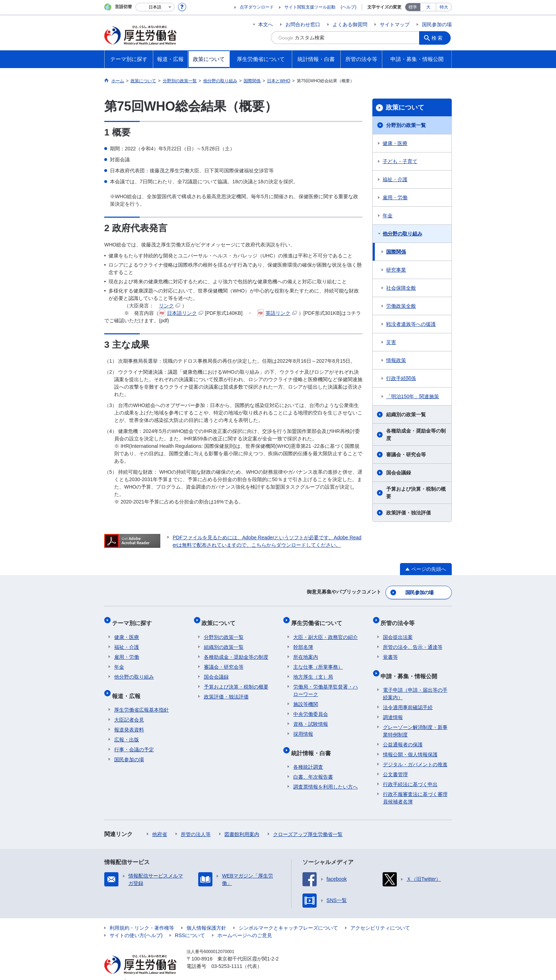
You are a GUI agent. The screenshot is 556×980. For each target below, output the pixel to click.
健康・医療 (395, 143)
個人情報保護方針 (206, 917)
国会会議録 (399, 473)
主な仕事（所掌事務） (318, 661)
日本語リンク (181, 313)
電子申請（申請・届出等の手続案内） (415, 683)
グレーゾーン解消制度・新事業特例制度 (415, 720)
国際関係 (396, 252)
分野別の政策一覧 (406, 125)
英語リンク (277, 313)
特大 (444, 7)
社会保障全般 (401, 288)
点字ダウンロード (257, 7)
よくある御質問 (350, 24)
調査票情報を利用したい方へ (326, 776)
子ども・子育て (400, 161)
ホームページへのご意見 (245, 924)
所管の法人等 (196, 823)
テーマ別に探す (134, 619)
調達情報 (393, 706)
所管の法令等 (400, 619)
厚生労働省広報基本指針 (141, 699)
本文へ (266, 24)
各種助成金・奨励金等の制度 (416, 435)
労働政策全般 (401, 306)
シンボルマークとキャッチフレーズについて (288, 917)
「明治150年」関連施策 (413, 396)
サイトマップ (395, 24)
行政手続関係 (401, 378)
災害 (391, 342)
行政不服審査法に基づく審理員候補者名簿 (415, 787)
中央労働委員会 (311, 708)
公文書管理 (395, 763)
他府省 (160, 823)
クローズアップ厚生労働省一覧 (308, 823)
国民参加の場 (437, 24)
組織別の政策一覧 (406, 414)
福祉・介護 (395, 179)
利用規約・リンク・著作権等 (142, 917)
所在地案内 (306, 651)
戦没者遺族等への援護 (411, 324)
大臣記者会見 (129, 709)
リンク (169, 306)
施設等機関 (306, 698)
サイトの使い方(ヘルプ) (136, 924)
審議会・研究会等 (406, 455)
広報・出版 (127, 729)
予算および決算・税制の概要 (416, 493)
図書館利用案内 (242, 823)
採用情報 (303, 728)
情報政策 (396, 360)
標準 (413, 7)
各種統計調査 (308, 756)
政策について (405, 107)
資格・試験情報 (311, 718)
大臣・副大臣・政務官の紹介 (326, 631)
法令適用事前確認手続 (408, 696)
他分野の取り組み (402, 234)
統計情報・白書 (313, 744)
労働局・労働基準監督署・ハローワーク (326, 684)
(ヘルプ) (349, 7)
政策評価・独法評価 (408, 513)
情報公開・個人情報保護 (410, 744)
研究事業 (396, 270)
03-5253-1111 (227, 955)
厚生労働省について (319, 619)
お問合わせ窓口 (303, 24)
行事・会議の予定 (134, 739)
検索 (439, 38)
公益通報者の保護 (403, 734)
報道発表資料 (129, 719)
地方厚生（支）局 (313, 670)
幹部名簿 (303, 641)
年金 (388, 216)
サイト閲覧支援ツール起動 (310, 7)
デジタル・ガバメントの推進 (415, 753)
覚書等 (390, 651)
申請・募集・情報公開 (411, 667)
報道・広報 (128, 687)
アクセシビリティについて (380, 917)
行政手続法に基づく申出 (410, 773)
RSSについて (190, 924)
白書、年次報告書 (313, 766)
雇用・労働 (395, 197)
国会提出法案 (398, 631)
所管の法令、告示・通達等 (413, 641)
